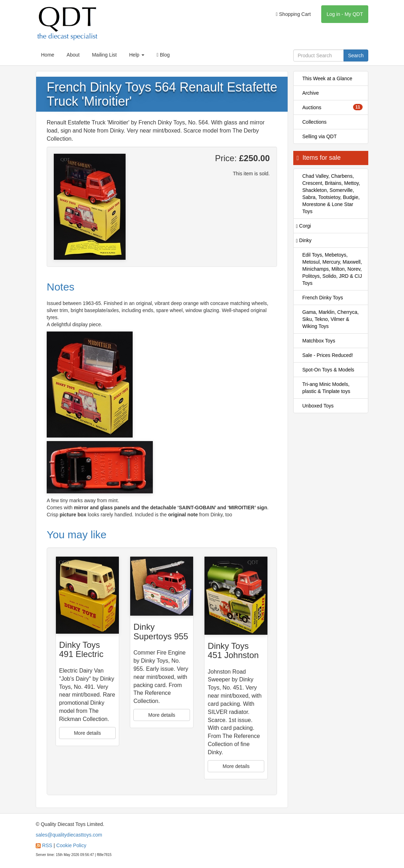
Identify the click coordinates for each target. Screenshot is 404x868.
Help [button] (137, 55)
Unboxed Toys (318, 406)
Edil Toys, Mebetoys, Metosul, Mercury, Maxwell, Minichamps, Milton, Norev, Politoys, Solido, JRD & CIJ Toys (332, 269)
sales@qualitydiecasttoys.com (69, 835)
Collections (314, 122)
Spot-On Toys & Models (328, 370)
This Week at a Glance (327, 78)
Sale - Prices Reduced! (328, 355)
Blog (163, 55)
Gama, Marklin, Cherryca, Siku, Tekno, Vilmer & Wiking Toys (331, 319)
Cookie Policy (71, 845)
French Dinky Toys (323, 298)
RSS (47, 845)
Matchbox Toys (319, 341)
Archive (311, 93)
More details (87, 733)
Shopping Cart (293, 14)
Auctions (333, 107)
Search (356, 55)
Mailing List (104, 55)
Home (48, 55)
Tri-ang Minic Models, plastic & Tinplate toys (326, 388)
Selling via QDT (320, 136)
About (73, 55)
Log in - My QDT (345, 14)
